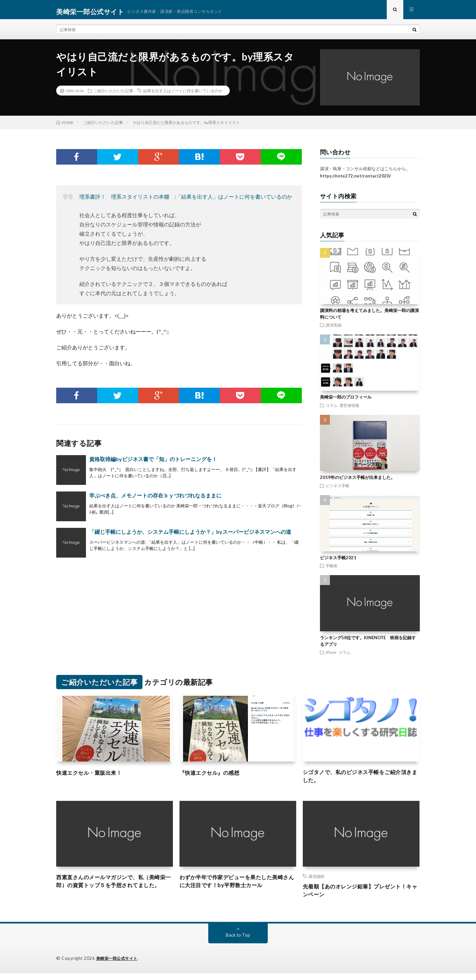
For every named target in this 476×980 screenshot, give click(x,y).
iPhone (331, 656)
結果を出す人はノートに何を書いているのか (183, 95)
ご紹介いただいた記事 (113, 95)
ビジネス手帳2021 (338, 561)
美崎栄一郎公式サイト (119, 965)
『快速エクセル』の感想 (213, 776)
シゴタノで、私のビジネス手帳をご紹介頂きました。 (361, 781)
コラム (332, 409)
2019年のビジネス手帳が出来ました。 (357, 481)
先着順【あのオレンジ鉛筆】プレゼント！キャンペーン (361, 897)
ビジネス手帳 (337, 489)
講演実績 (334, 329)
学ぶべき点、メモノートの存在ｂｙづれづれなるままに (155, 499)
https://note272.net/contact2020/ (356, 180)
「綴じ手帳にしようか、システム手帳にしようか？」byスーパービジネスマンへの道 (190, 535)
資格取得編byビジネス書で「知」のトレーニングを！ (153, 463)
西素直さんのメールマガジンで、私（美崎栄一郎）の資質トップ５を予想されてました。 (114, 892)
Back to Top (238, 942)
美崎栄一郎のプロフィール (346, 401)
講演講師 (316, 882)
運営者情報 (349, 409)
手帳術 (332, 569)
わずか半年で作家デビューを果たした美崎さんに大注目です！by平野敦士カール (238, 887)
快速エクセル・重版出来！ (93, 776)
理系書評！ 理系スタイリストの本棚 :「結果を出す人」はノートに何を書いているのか (186, 200)
